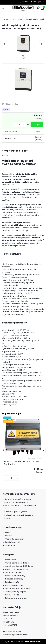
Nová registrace (39, 2)
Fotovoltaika (17, 19)
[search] (38, 8)
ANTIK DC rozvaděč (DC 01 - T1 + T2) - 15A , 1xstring (21, 463)
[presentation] (4, 44)
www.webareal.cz (33, 642)
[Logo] (23, 8)
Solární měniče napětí (35, 19)
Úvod (6, 19)
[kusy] (20, 124)
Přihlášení (26, 2)
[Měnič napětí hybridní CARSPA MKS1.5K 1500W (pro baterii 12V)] (23, 44)
